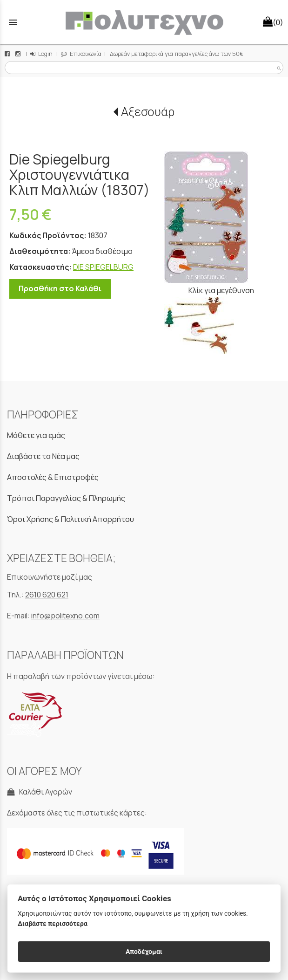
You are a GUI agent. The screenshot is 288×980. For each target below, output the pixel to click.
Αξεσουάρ (148, 112)
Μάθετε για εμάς (36, 435)
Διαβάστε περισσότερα (53, 924)
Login (41, 54)
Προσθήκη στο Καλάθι (60, 288)
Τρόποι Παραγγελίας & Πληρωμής (66, 498)
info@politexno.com (65, 616)
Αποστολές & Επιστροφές (53, 477)
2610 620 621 (47, 595)
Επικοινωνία (81, 54)
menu (13, 22)
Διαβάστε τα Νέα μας (43, 456)
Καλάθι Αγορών (40, 792)
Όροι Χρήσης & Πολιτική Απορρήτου (70, 519)
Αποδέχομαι (144, 952)
